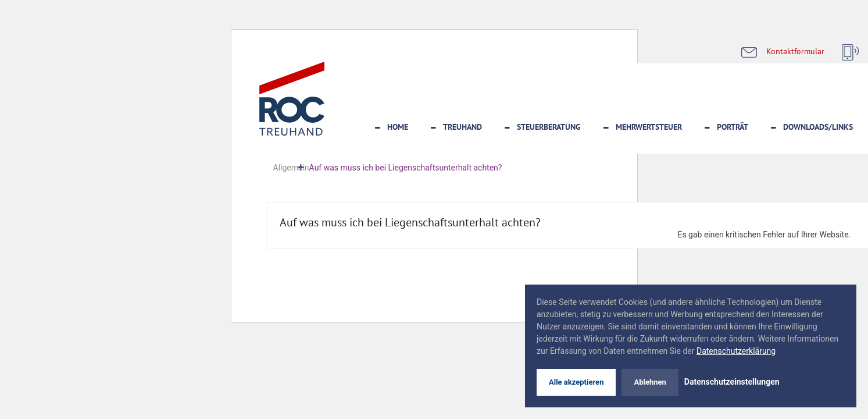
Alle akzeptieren (576, 382)
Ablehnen (650, 382)
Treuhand (462, 127)
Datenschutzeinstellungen (732, 382)
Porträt (733, 127)
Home (398, 127)
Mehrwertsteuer (649, 127)
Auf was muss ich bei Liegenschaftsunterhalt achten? (410, 222)
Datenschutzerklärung (736, 351)
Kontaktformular (795, 51)
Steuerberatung (549, 127)
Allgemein (291, 168)
